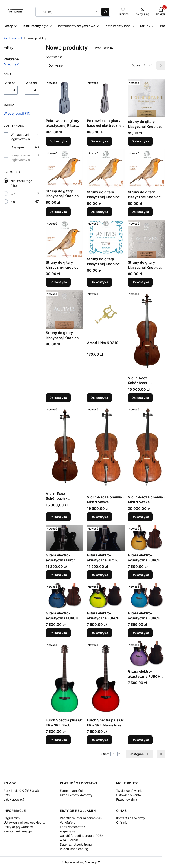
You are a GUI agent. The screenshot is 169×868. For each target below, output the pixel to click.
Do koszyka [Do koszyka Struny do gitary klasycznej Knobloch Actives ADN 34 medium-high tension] (140, 282)
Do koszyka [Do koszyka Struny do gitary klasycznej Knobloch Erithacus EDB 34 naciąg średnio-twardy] (140, 212)
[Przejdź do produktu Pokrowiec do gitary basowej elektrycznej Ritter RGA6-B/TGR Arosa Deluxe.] (106, 98)
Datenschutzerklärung (76, 844)
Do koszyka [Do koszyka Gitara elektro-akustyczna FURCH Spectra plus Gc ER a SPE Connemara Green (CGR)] (99, 633)
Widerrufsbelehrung (74, 849)
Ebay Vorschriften (73, 827)
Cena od (10, 83)
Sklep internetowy (80, 862)
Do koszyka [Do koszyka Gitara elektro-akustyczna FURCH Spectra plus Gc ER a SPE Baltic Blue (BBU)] (140, 633)
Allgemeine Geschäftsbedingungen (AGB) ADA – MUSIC (81, 836)
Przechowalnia (127, 799)
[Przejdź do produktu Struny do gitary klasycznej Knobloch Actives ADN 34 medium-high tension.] (147, 239)
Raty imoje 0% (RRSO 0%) (22, 791)
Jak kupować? (14, 799)
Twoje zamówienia (129, 791)
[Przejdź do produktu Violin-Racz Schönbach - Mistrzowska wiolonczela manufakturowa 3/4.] (65, 448)
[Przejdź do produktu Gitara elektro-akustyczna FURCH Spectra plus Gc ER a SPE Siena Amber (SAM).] (147, 538)
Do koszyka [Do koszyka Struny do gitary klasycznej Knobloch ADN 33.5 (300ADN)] (58, 398)
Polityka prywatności (18, 827)
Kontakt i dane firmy (131, 818)
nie (13, 202)
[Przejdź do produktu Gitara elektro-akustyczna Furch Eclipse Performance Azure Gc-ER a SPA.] (106, 538)
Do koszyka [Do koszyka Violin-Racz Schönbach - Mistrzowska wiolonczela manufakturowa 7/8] (140, 398)
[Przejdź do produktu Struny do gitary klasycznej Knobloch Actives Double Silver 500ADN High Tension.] (106, 237)
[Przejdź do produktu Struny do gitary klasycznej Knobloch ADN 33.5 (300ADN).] (65, 309)
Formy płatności (71, 791)
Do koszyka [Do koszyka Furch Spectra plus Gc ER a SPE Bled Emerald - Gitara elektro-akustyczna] (58, 740)
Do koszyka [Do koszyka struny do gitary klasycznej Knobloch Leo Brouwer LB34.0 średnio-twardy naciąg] (140, 141)
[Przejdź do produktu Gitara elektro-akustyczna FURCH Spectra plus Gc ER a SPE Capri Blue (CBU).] (65, 596)
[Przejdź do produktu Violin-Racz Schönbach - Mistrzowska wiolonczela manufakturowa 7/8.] (147, 332)
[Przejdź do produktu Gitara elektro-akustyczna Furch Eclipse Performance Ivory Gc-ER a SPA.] (65, 538)
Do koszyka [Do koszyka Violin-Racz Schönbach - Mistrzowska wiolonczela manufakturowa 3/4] (58, 517)
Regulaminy (12, 818)
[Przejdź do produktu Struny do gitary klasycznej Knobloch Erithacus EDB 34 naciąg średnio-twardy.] (147, 169)
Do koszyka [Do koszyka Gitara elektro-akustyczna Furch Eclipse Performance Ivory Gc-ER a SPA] (58, 575)
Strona (136, 65)
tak (13, 193)
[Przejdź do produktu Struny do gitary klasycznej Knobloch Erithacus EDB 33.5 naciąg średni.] (65, 239)
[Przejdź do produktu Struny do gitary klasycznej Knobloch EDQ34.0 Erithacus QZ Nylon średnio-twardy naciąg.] (106, 169)
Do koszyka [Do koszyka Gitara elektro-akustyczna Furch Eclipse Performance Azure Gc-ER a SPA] (99, 575)
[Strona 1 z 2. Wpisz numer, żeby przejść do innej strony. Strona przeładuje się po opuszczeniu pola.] (145, 65)
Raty (7, 795)
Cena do (31, 83)
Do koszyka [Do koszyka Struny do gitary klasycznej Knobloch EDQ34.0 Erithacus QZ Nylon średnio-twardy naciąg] (99, 212)
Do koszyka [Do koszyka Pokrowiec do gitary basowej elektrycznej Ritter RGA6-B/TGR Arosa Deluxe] (99, 141)
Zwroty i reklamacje (18, 831)
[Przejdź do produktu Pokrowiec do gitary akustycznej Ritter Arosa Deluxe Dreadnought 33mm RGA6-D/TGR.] (65, 98)
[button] (105, 12)
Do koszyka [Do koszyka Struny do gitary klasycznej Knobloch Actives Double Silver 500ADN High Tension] (99, 282)
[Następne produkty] (139, 754)
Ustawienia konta (129, 795)
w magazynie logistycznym (20, 157)
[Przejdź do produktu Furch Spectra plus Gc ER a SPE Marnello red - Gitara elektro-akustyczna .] (106, 678)
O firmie (122, 822)
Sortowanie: (54, 57)
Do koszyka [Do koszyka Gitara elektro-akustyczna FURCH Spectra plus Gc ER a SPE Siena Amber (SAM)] (140, 575)
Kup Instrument (13, 38)
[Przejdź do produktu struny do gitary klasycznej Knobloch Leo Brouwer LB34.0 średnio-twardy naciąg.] (147, 98)
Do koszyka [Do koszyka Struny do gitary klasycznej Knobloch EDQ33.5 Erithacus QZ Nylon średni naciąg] (58, 212)
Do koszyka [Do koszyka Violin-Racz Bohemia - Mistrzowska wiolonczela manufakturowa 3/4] (99, 517)
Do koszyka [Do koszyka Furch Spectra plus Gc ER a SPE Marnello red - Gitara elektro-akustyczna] (99, 740)
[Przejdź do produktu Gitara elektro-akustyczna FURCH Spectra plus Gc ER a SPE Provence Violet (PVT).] (147, 654)
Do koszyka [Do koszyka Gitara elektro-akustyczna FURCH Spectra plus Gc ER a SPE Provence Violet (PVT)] (140, 740)
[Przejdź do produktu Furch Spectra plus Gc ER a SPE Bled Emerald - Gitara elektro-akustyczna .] (65, 678)
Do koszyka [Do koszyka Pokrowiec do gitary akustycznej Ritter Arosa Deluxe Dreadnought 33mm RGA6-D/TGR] (58, 141)
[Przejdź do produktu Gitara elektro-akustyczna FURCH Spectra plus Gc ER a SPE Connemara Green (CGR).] (106, 596)
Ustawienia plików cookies (23, 822)
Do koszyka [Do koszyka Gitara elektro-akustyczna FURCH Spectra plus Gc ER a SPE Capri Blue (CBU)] (58, 633)
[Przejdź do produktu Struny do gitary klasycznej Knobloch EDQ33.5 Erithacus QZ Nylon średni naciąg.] (65, 168)
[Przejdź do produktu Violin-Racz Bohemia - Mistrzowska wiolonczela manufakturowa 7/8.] (147, 449)
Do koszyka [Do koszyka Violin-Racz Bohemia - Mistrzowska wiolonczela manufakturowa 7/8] (140, 517)
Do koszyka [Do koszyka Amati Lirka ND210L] (99, 398)
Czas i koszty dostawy (76, 795)
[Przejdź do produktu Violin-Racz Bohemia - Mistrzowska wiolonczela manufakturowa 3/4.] (106, 449)
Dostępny (18, 147)
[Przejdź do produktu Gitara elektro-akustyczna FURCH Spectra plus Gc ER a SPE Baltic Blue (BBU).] (147, 596)
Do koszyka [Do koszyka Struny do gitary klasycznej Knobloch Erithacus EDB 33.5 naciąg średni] (58, 282)
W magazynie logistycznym (21, 137)
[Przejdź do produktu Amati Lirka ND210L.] (106, 314)
